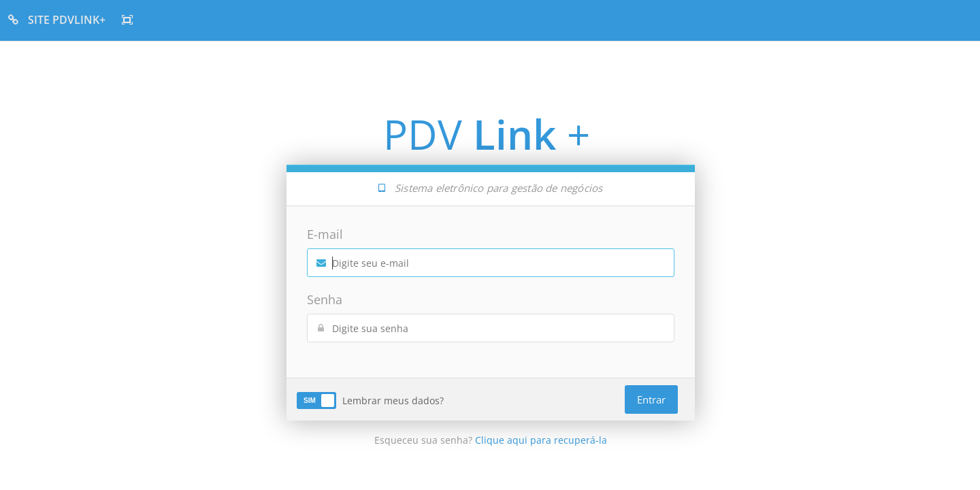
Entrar (651, 399)
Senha (325, 299)
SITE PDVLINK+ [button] (57, 20)
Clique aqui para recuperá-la (541, 440)
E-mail (325, 234)
